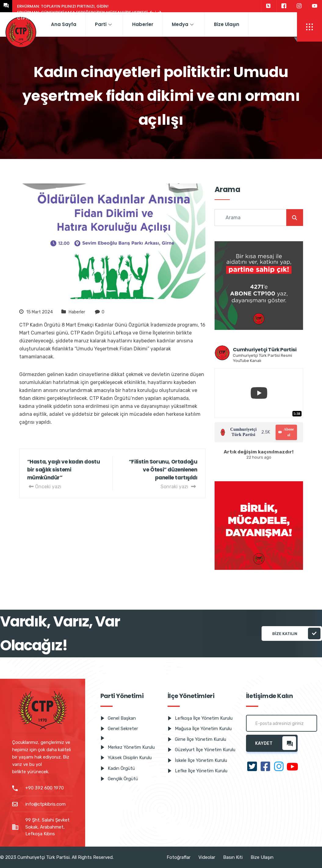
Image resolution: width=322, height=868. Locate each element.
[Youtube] (315, 6)
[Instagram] (299, 6)
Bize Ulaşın (227, 24)
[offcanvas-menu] (309, 27)
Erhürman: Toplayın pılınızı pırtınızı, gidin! (63, 6)
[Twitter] (268, 6)
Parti (103, 24)
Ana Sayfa (64, 24)
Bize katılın (296, 633)
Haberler (143, 24)
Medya (183, 24)
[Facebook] (284, 6)
